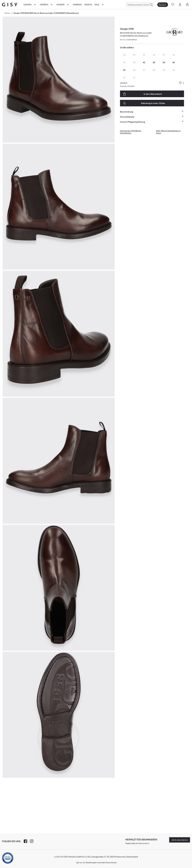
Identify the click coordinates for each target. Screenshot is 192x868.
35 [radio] (144, 55)
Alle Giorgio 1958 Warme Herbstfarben (131, 132)
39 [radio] (124, 62)
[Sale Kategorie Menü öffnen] (103, 5)
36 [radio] (154, 55)
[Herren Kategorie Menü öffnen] (52, 5)
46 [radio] (134, 70)
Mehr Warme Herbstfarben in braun (168, 132)
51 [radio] (124, 78)
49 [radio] (164, 70)
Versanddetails (152, 117)
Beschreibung (152, 112)
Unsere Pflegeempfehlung (152, 122)
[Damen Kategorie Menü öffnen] (35, 5)
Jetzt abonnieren (180, 840)
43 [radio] (164, 62)
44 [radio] (174, 62)
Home (7, 13)
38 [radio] (174, 55)
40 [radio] (134, 62)
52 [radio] (134, 78)
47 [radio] (144, 70)
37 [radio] (164, 55)
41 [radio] (144, 62)
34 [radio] (134, 55)
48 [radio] (154, 70)
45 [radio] (124, 70)
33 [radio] (124, 55)
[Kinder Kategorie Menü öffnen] (68, 5)
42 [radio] (154, 62)
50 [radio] (174, 70)
